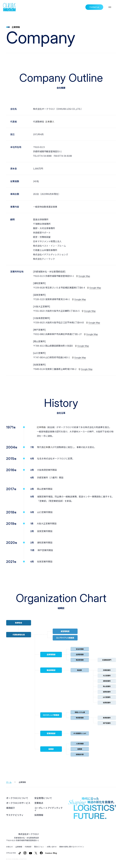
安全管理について (43, 798)
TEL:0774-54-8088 (42, 156)
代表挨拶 (28, 847)
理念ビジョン (39, 847)
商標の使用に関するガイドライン (72, 847)
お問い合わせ (52, 847)
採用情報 (39, 815)
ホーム (9, 782)
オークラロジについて (17, 798)
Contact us (94, 7)
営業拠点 (39, 803)
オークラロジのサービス (18, 803)
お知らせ (9, 847)
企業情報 (19, 847)
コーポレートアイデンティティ (49, 809)
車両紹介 (11, 808)
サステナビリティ (15, 815)
